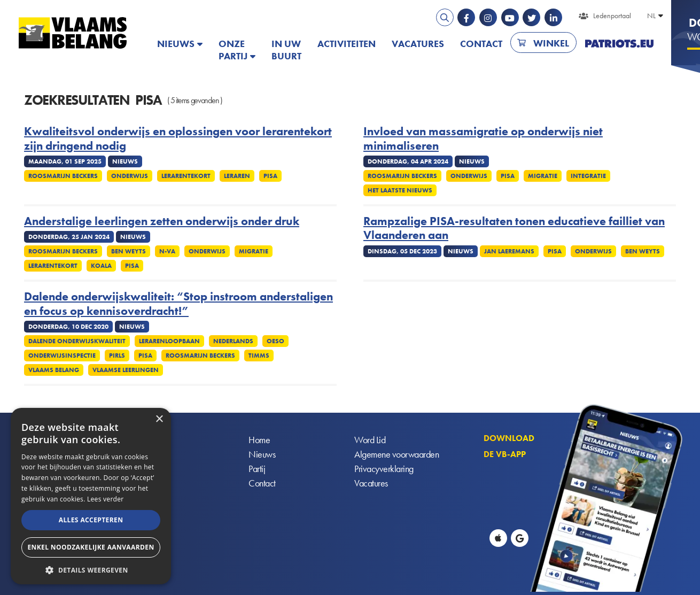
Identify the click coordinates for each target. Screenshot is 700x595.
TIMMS (259, 356)
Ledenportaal (612, 16)
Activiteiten (347, 44)
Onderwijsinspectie (62, 356)
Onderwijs (130, 176)
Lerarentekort (186, 176)
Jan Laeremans (509, 251)
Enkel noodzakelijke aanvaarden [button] (91, 547)
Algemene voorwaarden (396, 455)
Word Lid (370, 440)
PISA (270, 176)
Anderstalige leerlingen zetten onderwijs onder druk (162, 221)
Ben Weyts (129, 251)
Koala (101, 266)
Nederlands (233, 341)
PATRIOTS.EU (619, 44)
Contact (481, 44)
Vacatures (418, 44)
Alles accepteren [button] (91, 520)
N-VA (167, 251)
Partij (257, 469)
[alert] (91, 496)
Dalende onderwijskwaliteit (77, 341)
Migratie (543, 176)
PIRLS (117, 356)
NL (651, 16)
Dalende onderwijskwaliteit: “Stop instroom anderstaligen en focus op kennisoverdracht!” (178, 304)
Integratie (588, 176)
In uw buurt (286, 50)
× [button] (159, 419)
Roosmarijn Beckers (63, 176)
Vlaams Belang (54, 370)
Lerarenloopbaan (169, 341)
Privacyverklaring (384, 469)
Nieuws (176, 44)
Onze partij (233, 50)
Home (259, 440)
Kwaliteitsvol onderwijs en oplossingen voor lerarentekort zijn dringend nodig (178, 139)
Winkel (551, 43)
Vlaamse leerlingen (126, 370)
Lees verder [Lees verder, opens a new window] (106, 499)
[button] (91, 569)
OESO (275, 341)
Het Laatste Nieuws (400, 190)
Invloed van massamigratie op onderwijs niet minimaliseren (483, 139)
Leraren (237, 176)
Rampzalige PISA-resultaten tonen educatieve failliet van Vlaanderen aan (514, 229)
